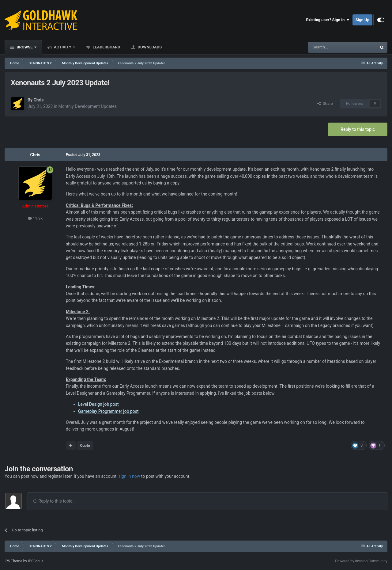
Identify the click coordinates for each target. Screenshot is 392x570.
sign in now (129, 476)
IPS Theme (13, 561)
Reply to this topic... (54, 501)
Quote (85, 446)
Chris (38, 100)
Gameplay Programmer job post (108, 411)
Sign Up (362, 20)
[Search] (328, 47)
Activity (63, 47)
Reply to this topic (358, 129)
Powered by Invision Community (361, 561)
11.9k (35, 218)
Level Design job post (98, 404)
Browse (25, 47)
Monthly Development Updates (87, 106)
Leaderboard (106, 47)
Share (325, 103)
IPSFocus (36, 561)
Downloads (149, 47)
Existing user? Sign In (328, 20)
